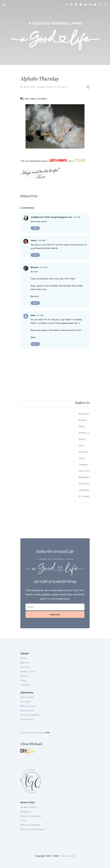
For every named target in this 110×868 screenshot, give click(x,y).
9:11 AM (40, 315)
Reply (35, 228)
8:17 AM (44, 267)
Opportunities (27, 697)
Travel (23, 680)
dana (33, 315)
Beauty (24, 676)
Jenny (34, 240)
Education (25, 667)
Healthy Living (27, 671)
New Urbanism (27, 710)
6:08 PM (41, 240)
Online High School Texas (33, 733)
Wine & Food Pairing (30, 825)
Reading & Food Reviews (33, 829)
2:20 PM (77, 217)
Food (23, 820)
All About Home (28, 807)
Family (23, 658)
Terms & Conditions (30, 715)
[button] (88, 87)
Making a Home (28, 706)
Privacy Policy (27, 719)
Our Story (25, 702)
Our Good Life (68, 856)
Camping (25, 685)
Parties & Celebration (31, 816)
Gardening (26, 812)
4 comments (61, 87)
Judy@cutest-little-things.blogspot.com (51, 217)
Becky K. (35, 267)
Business (25, 663)
